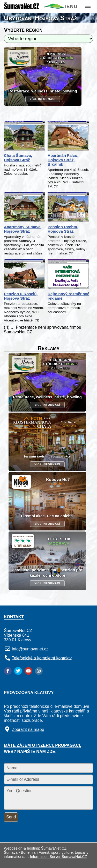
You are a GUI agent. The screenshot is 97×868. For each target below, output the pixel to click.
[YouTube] (28, 671)
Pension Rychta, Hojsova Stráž (63, 229)
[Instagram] (39, 671)
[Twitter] (18, 671)
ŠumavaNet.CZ (54, 848)
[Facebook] (8, 671)
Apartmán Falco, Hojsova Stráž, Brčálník (63, 160)
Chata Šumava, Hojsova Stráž (18, 158)
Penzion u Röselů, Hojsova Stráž (21, 296)
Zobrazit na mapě (28, 729)
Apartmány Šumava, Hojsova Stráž (23, 229)
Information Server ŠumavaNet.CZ (59, 857)
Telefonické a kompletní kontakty (42, 658)
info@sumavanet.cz (30, 649)
